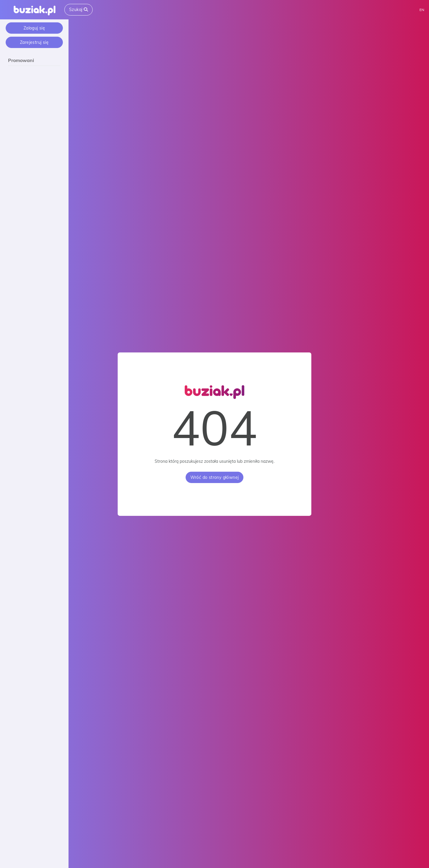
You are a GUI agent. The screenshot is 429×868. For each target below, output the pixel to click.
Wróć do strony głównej (215, 477)
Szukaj (79, 10)
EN (422, 10)
